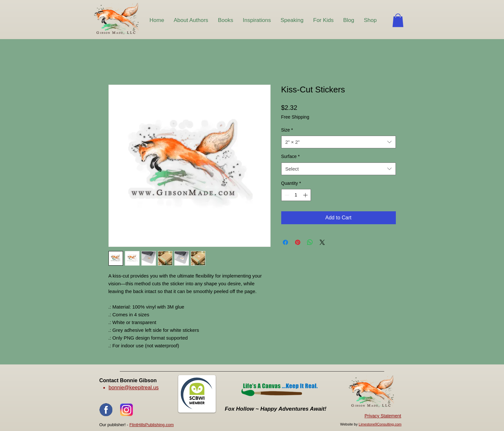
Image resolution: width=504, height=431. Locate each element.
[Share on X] (322, 242)
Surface (291, 156)
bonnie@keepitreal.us (134, 388)
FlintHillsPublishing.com (152, 425)
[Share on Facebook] (285, 242)
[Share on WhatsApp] (310, 242)
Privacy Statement (383, 416)
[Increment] (306, 195)
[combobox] (339, 142)
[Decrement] (286, 195)
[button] (398, 20)
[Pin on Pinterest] (298, 242)
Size (287, 130)
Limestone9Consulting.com (380, 424)
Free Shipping (295, 117)
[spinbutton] (296, 195)
